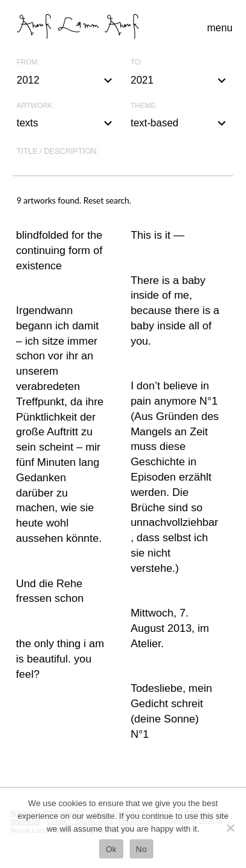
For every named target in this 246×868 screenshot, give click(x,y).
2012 (66, 80)
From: (28, 62)
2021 (181, 80)
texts (66, 123)
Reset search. (107, 200)
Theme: (144, 106)
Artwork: (35, 106)
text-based (181, 123)
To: (137, 62)
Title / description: (58, 151)
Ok (111, 849)
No (142, 849)
